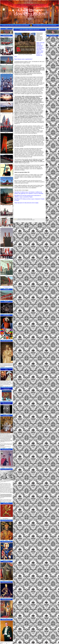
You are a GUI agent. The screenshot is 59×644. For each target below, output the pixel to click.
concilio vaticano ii (19, 220)
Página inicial (30, 223)
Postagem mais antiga (43, 223)
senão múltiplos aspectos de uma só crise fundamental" (45, 25)
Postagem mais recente (16, 223)
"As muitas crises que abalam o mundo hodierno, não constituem (15, 25)
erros (23, 220)
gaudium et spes (26, 220)
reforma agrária (33, 220)
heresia (29, 220)
